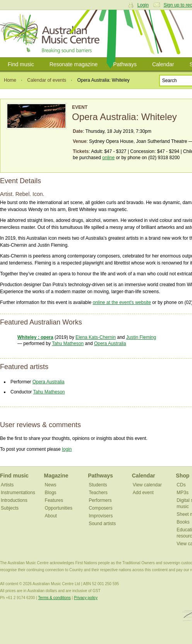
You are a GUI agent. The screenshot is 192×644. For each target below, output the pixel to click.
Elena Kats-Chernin (96, 337)
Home (10, 80)
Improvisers (101, 516)
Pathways (125, 64)
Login (143, 5)
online (108, 158)
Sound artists (102, 524)
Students (98, 485)
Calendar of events (47, 80)
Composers (100, 508)
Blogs (51, 493)
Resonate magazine (74, 64)
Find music (21, 64)
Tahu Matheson (68, 343)
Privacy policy (86, 598)
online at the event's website (122, 302)
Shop (183, 476)
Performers (100, 500)
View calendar (147, 485)
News (51, 485)
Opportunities (59, 508)
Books (183, 522)
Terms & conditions (54, 598)
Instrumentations (18, 493)
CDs (181, 485)
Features (54, 500)
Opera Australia (110, 343)
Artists (7, 485)
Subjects (10, 508)
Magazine (56, 476)
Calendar (163, 64)
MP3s (183, 493)
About (51, 516)
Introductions (14, 500)
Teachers (98, 493)
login (67, 449)
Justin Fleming (141, 337)
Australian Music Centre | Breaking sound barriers (51, 34)
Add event (143, 493)
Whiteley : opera (35, 337)
